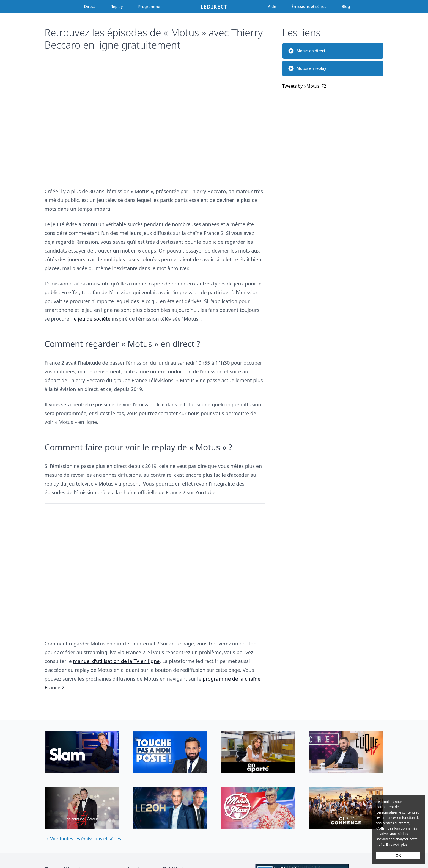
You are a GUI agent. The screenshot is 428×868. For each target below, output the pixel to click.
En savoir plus (397, 845)
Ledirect (214, 7)
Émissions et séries (309, 6)
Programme (149, 6)
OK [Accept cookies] (398, 855)
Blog (346, 6)
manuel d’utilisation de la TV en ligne (116, 661)
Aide (272, 6)
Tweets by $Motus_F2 (304, 86)
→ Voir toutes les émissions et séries (83, 839)
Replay (117, 6)
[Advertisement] (155, 119)
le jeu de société (92, 319)
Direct (90, 6)
